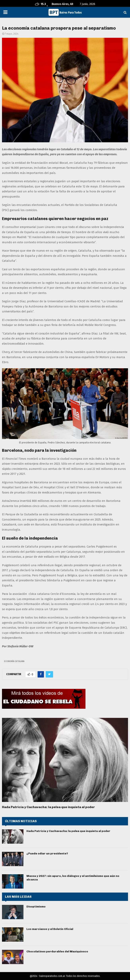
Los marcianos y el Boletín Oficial (50, 929)
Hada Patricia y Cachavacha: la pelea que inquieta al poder (48, 807)
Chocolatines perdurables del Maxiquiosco (57, 951)
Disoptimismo (36, 907)
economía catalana (14, 661)
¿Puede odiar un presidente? (47, 854)
